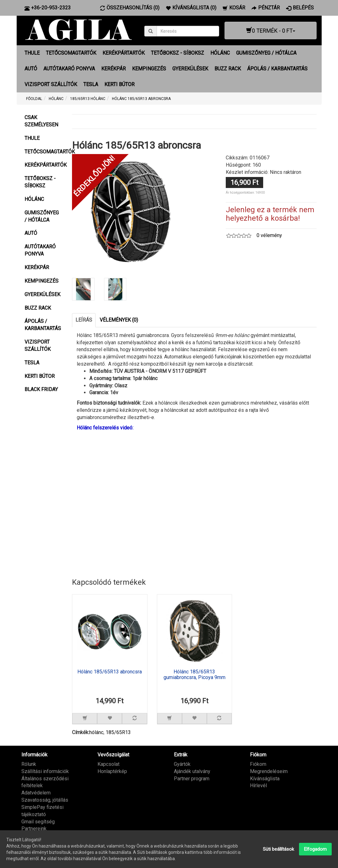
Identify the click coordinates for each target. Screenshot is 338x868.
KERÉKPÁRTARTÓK (124, 53)
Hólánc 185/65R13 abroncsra (110, 672)
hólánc (96, 732)
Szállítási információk (45, 771)
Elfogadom (315, 849)
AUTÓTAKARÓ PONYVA (69, 69)
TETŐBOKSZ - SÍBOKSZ (177, 53)
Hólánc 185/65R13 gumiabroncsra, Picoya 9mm (194, 675)
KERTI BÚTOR (119, 84)
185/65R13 (118, 732)
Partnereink (34, 829)
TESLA (91, 84)
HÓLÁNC (220, 53)
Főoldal (34, 99)
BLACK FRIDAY (41, 389)
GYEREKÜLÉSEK (190, 69)
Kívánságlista (265, 778)
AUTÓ (31, 69)
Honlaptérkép (112, 771)
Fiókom (258, 764)
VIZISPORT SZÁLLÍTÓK (51, 84)
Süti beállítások (278, 849)
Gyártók (182, 764)
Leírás (84, 320)
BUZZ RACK (228, 69)
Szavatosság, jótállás (45, 800)
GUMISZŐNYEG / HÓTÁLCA (266, 53)
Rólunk (29, 764)
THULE (32, 53)
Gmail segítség (38, 821)
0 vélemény (269, 235)
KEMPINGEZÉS (149, 69)
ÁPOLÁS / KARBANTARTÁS (277, 69)
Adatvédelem (36, 793)
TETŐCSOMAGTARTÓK (71, 53)
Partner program (192, 778)
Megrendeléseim (269, 771)
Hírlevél (258, 785)
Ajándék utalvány (192, 771)
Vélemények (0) (119, 320)
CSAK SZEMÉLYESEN (41, 121)
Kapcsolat (108, 764)
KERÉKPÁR (114, 69)
